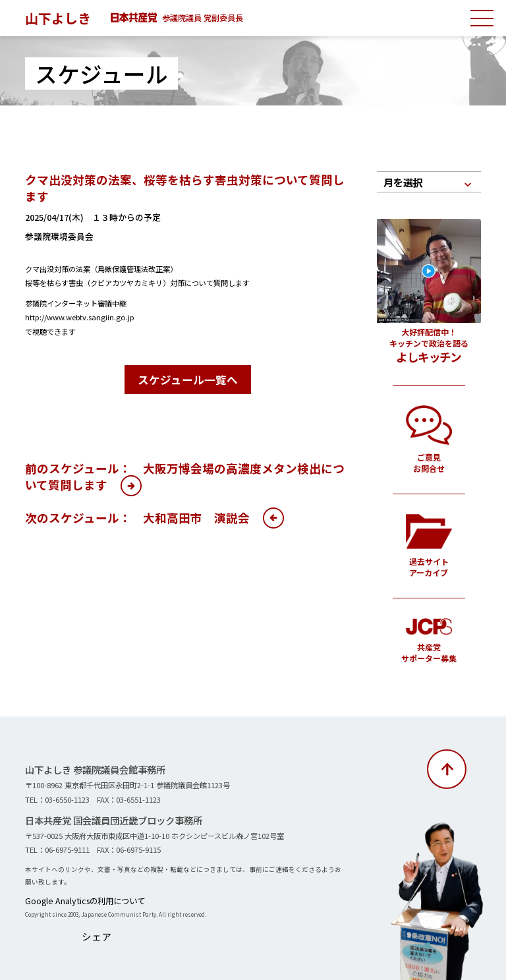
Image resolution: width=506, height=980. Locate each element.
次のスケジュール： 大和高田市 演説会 (137, 514)
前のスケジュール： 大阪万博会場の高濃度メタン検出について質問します (185, 473)
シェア (93, 931)
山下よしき (61, 17)
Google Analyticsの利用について (72, 900)
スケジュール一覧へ (188, 378)
